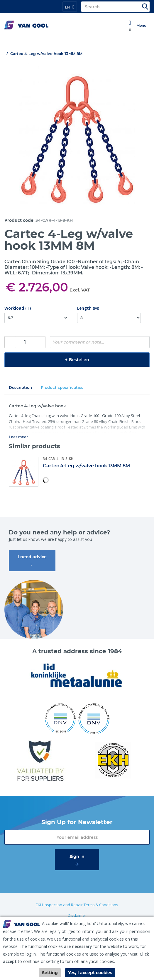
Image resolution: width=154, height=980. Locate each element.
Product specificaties (62, 387)
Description (20, 387)
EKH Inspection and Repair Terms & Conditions (77, 905)
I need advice (32, 557)
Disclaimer (77, 915)
